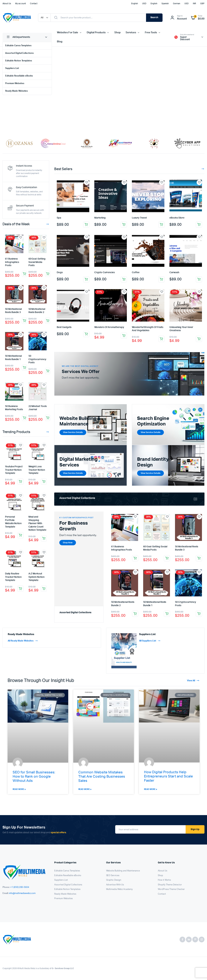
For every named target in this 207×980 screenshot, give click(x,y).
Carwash (174, 272)
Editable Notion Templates (19, 61)
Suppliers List (12, 68)
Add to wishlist (21, 238)
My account (21, 4)
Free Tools (151, 33)
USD (144, 4)
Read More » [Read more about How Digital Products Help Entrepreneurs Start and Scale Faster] (151, 789)
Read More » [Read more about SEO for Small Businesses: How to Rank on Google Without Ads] (19, 789)
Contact (34, 4)
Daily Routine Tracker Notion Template (13, 577)
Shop (117, 33)
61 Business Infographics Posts (12, 262)
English (135, 4)
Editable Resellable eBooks (19, 76)
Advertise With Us (115, 885)
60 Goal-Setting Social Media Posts (37, 262)
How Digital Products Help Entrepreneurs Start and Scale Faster (168, 776)
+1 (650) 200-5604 (20, 887)
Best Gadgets (64, 327)
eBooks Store (177, 218)
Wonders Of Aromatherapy (109, 327)
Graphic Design (114, 880)
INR (194, 4)
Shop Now (76, 114)
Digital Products (96, 33)
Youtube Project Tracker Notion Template (14, 470)
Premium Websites (15, 83)
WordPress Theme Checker (171, 889)
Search (154, 17)
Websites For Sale (68, 33)
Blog (60, 42)
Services (131, 33)
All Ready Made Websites (23, 641)
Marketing (100, 218)
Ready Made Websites (17, 91)
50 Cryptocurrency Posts (37, 359)
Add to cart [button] (24, 274)
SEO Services (113, 876)
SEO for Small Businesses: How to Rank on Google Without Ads (34, 777)
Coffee (136, 272)
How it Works (164, 880)
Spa (59, 218)
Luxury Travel (139, 218)
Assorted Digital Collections (19, 53)
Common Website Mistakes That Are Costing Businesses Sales (102, 777)
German (177, 4)
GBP (202, 4)
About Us (7, 4)
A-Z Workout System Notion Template (36, 577)
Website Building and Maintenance (123, 871)
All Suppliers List (150, 641)
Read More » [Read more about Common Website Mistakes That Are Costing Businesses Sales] (85, 789)
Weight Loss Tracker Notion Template (37, 470)
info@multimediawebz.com (22, 893)
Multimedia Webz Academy (119, 889)
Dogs (60, 272)
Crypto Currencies (105, 272)
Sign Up (195, 829)
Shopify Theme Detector (170, 885)
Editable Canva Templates (18, 46)
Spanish (165, 4)
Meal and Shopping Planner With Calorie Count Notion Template (37, 523)
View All (193, 681)
